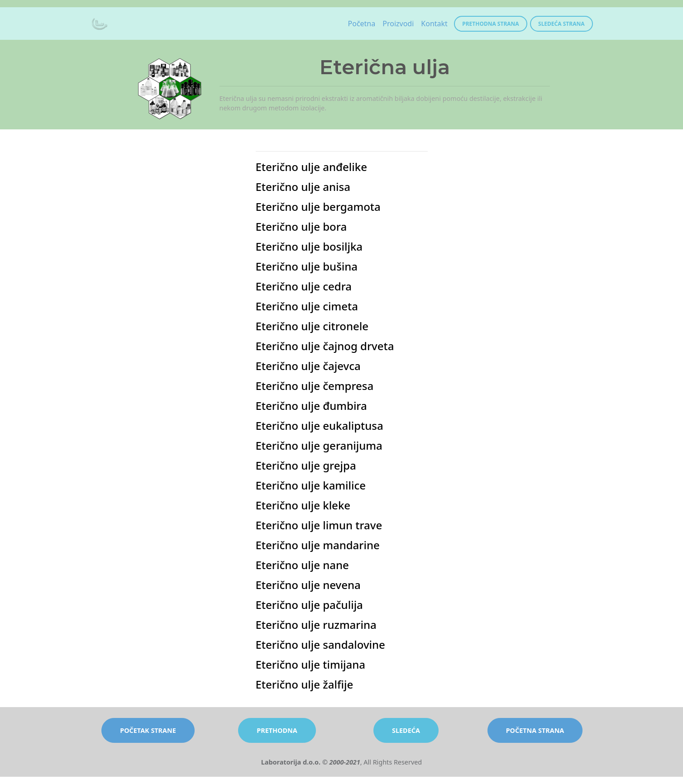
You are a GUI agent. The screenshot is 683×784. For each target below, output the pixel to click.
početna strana (535, 730)
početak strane (148, 730)
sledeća (406, 730)
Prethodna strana (490, 24)
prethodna (277, 730)
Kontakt (434, 24)
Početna (362, 24)
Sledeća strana (561, 24)
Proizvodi (398, 24)
